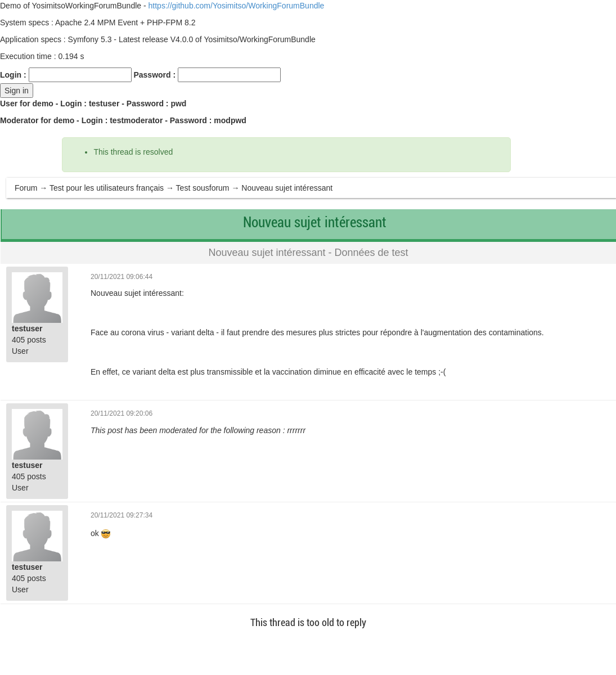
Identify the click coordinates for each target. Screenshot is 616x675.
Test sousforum (203, 188)
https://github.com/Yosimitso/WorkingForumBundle (237, 6)
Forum (26, 188)
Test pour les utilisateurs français (107, 188)
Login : (13, 75)
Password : (154, 75)
